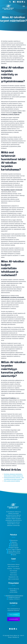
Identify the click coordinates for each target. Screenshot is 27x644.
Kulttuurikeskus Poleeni (13, 564)
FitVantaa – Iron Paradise (14, 569)
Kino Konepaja (13, 571)
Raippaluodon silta (13, 577)
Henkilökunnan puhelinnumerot (14, 596)
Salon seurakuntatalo (14, 579)
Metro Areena (13, 575)
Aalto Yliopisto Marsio (14, 567)
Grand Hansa (14, 573)
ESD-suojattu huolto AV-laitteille (12, 481)
